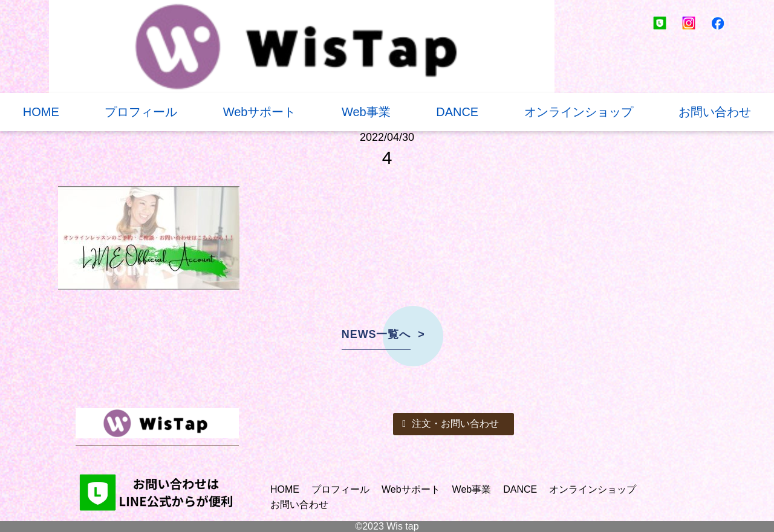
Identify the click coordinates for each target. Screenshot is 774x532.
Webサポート (260, 112)
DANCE (457, 112)
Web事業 (366, 112)
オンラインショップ (579, 112)
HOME (41, 112)
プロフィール (141, 112)
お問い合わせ (715, 112)
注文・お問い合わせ (450, 423)
